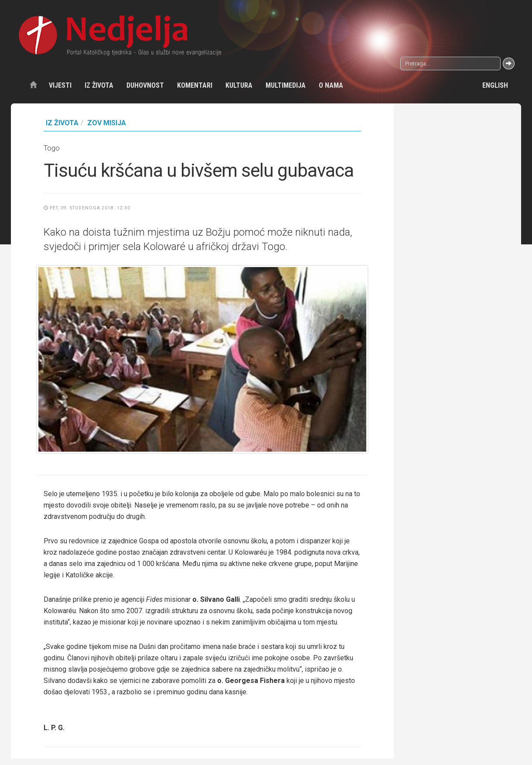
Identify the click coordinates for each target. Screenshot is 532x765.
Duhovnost (145, 85)
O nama (331, 85)
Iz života (99, 85)
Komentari (195, 85)
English (495, 85)
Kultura (239, 85)
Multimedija (286, 85)
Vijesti (60, 85)
